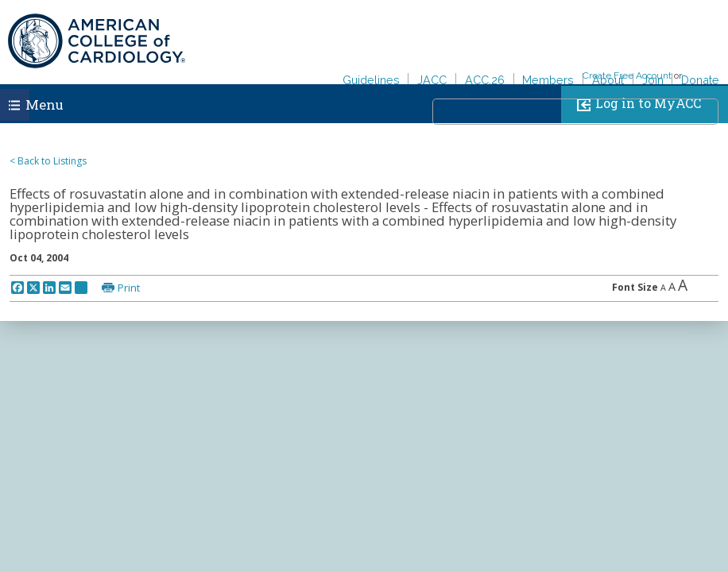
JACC (432, 80)
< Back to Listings (48, 161)
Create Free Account (627, 75)
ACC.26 (485, 80)
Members (548, 80)
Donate (700, 80)
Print (129, 288)
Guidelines (371, 80)
